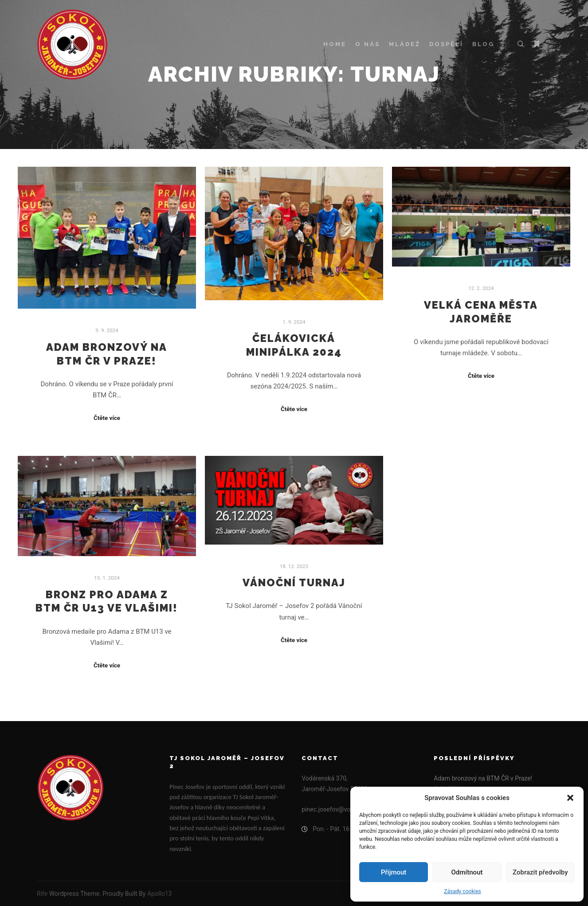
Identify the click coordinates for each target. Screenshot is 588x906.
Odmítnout (467, 872)
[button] (570, 798)
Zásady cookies (462, 891)
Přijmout (394, 872)
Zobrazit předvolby (540, 872)
